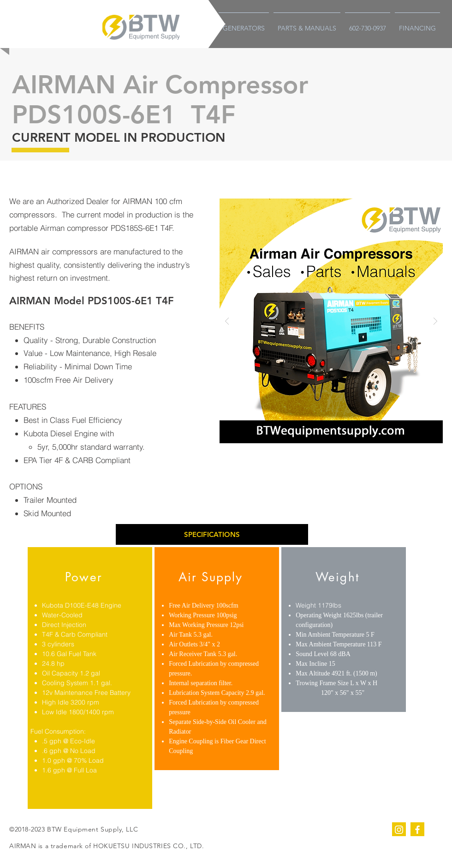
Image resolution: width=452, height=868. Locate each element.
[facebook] (417, 829)
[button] (212, 534)
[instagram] (399, 829)
